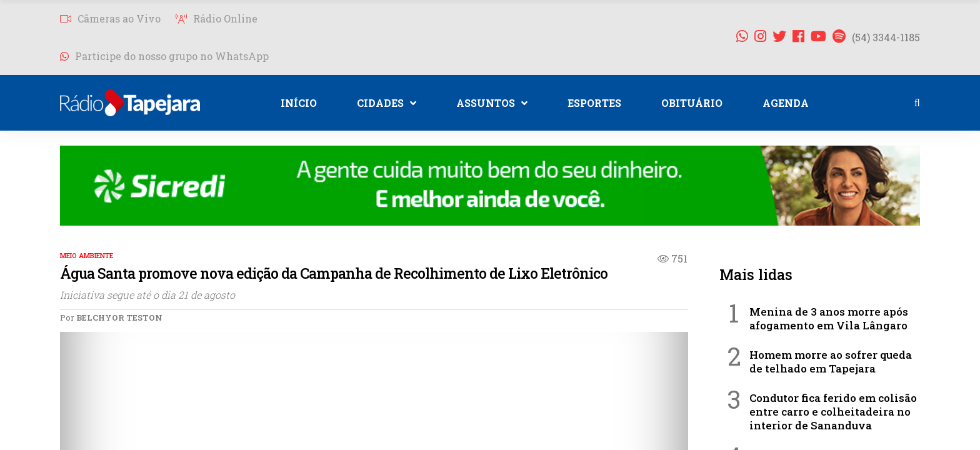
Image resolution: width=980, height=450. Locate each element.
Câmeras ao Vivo (110, 18)
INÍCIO (299, 103)
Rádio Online (217, 18)
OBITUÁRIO (692, 103)
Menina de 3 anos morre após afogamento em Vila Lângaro (829, 318)
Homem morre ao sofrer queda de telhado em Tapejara (831, 362)
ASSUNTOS (492, 103)
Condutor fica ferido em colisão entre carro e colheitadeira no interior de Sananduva (833, 412)
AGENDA (786, 103)
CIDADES (387, 103)
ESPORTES (594, 103)
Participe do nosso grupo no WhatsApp (164, 56)
